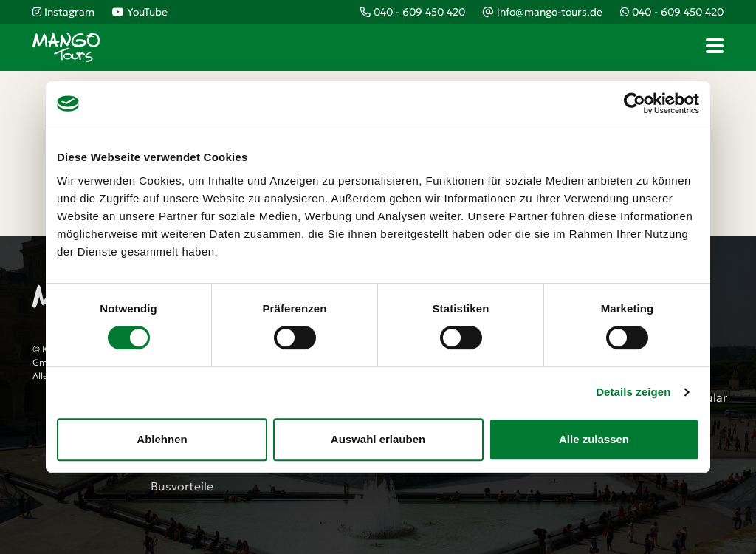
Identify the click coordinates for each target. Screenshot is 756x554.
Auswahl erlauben (378, 439)
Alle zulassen (594, 439)
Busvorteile (182, 486)
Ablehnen (162, 439)
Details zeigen (633, 392)
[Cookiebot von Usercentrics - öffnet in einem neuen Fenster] (635, 103)
